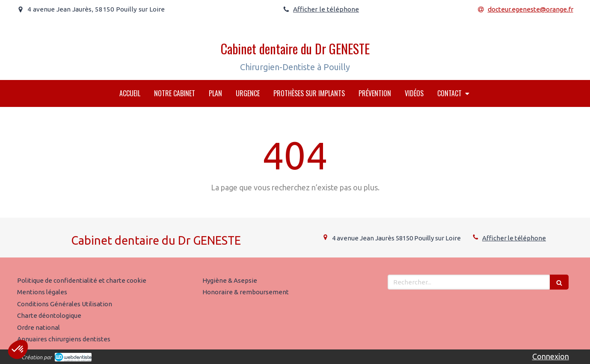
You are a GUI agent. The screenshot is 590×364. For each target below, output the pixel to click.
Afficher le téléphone (326, 9)
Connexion (551, 356)
